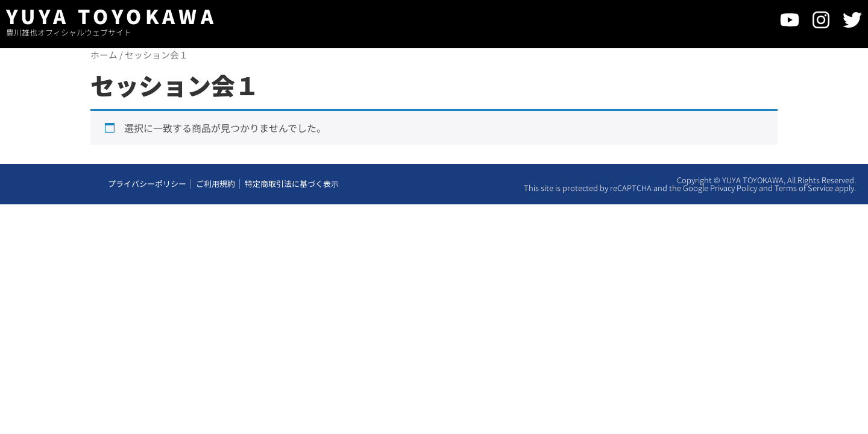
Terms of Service (804, 189)
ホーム (104, 55)
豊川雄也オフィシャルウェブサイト (69, 32)
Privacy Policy (734, 189)
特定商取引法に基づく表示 (292, 185)
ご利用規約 (215, 185)
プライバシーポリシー (147, 185)
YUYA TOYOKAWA (112, 16)
